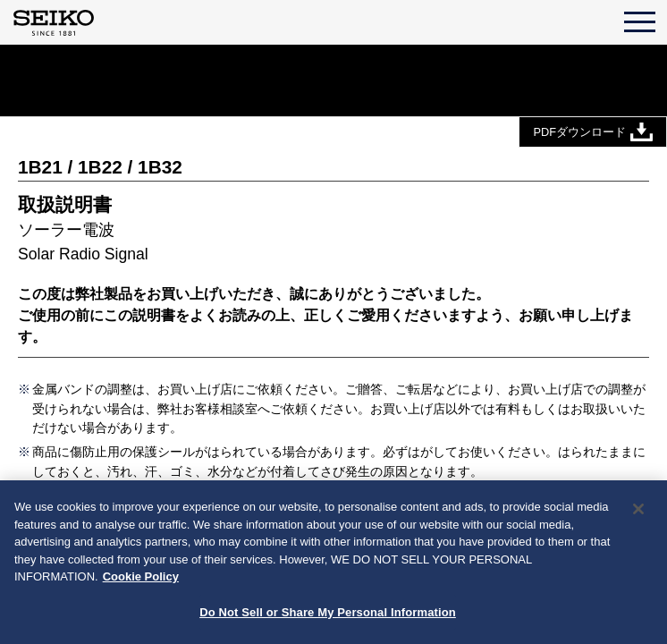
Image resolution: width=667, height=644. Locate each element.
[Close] (638, 512)
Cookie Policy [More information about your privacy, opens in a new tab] (141, 579)
